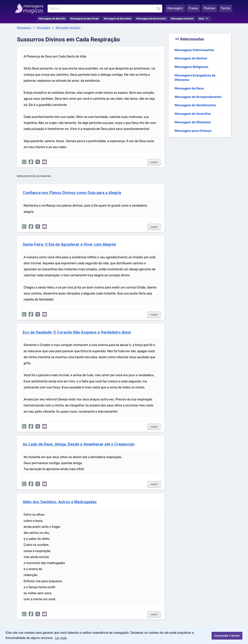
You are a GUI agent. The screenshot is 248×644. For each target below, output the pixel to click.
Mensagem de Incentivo (193, 114)
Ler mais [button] (61, 638)
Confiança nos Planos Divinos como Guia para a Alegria (72, 193)
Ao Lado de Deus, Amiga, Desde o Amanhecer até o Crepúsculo (79, 444)
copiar (154, 162)
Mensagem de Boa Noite (118, 19)
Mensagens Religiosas (192, 67)
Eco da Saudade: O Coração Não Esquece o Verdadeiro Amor (77, 332)
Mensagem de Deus (68, 28)
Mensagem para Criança (193, 131)
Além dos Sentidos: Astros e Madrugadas (60, 502)
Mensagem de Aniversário (151, 19)
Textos (226, 8)
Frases (193, 8)
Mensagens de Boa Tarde (84, 19)
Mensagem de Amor (182, 19)
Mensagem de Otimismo (193, 122)
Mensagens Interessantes (195, 50)
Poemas (210, 8)
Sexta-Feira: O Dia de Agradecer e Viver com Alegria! (69, 244)
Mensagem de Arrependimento (198, 97)
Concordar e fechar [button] (227, 636)
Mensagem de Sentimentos (195, 105)
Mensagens (24, 28)
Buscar (158, 9)
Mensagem (175, 8)
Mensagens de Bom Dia (52, 19)
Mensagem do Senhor (191, 58)
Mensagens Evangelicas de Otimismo (195, 78)
